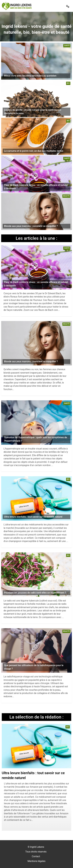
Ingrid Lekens (37, 847)
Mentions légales (36, 861)
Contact (36, 856)
